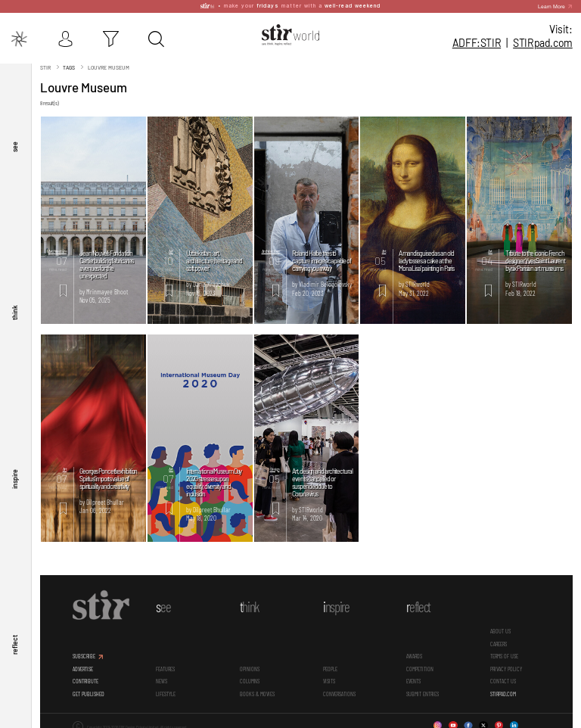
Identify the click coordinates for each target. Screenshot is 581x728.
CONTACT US (503, 678)
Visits (329, 678)
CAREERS (499, 641)
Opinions (250, 665)
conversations (339, 690)
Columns (250, 678)
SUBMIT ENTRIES (423, 690)
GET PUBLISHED (89, 690)
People (330, 665)
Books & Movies (257, 690)
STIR (543, 43)
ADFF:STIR (477, 43)
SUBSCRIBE (84, 653)
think (14, 310)
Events (413, 678)
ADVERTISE (83, 665)
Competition (420, 665)
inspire (14, 478)
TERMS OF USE (504, 653)
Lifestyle (166, 690)
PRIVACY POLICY (506, 665)
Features (165, 665)
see (14, 144)
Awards (414, 653)
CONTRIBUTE (85, 678)
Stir (45, 64)
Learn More (551, 4)
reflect (14, 645)
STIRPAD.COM (503, 690)
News (162, 678)
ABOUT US (500, 628)
